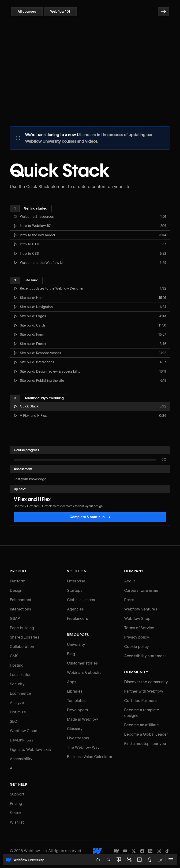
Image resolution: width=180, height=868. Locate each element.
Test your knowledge (30, 479)
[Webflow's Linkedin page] (150, 851)
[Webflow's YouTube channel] (125, 851)
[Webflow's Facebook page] (142, 851)
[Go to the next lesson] (163, 11)
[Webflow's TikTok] (167, 851)
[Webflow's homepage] (98, 851)
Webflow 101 (60, 11)
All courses (27, 11)
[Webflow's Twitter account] (134, 851)
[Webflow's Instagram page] (159, 851)
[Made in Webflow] (117, 851)
